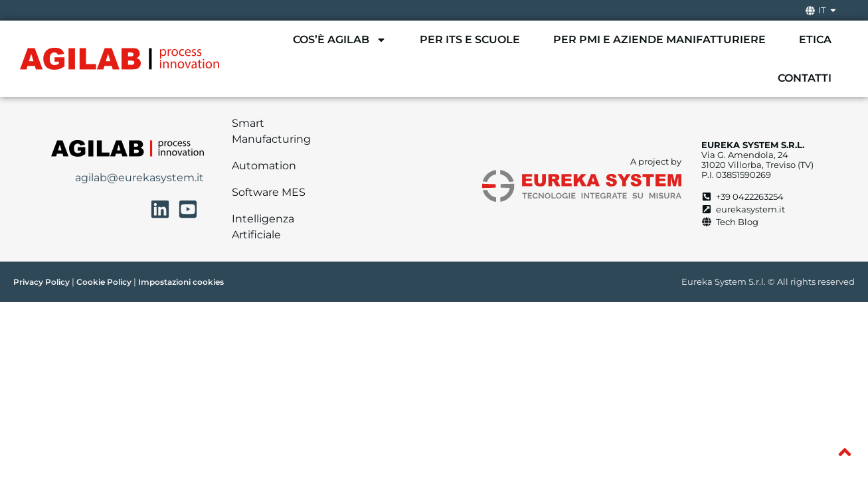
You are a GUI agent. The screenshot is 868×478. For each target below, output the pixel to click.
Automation (264, 166)
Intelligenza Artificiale (263, 227)
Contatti (805, 78)
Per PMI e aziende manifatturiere (659, 40)
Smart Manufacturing (271, 131)
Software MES (269, 192)
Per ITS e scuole (470, 40)
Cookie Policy (104, 282)
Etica (815, 40)
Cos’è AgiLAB (340, 40)
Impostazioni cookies (181, 282)
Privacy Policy (42, 282)
